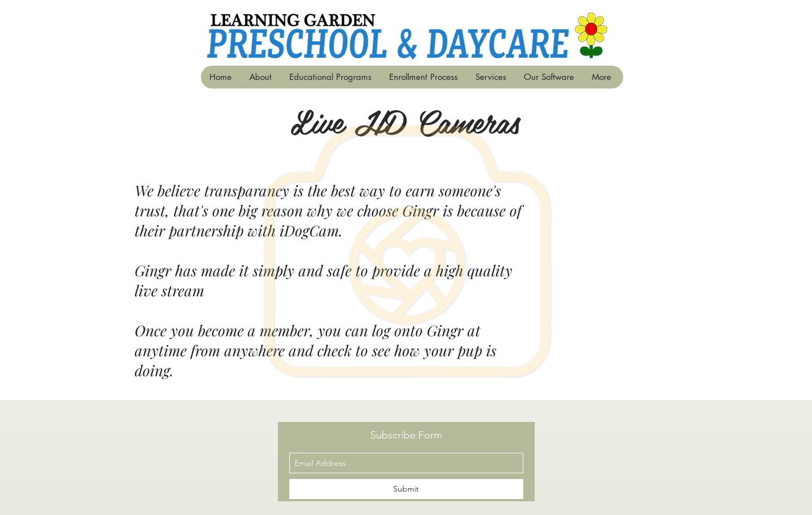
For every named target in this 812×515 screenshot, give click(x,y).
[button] (330, 77)
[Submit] (406, 489)
